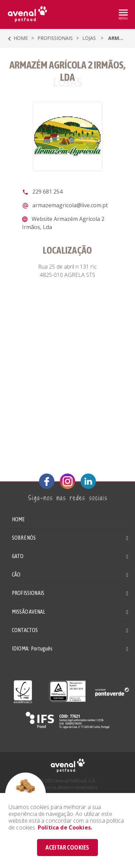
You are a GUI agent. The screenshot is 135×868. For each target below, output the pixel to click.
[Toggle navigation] (123, 15)
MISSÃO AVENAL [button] (29, 612)
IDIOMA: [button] (32, 648)
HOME (18, 519)
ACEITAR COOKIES (67, 847)
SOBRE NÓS (24, 538)
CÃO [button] (16, 574)
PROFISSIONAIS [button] (28, 593)
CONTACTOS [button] (25, 630)
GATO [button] (18, 556)
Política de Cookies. (65, 827)
